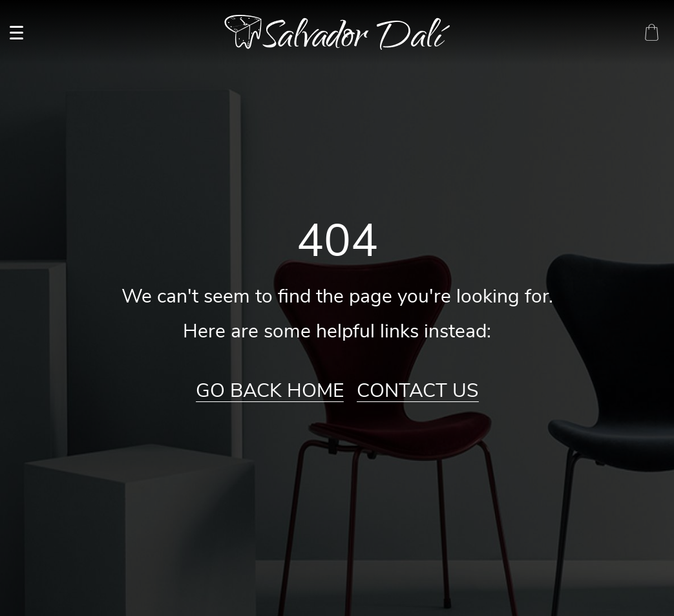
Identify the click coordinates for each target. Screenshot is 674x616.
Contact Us (418, 391)
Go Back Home (270, 391)
